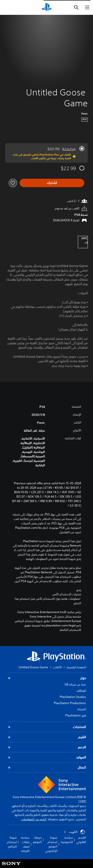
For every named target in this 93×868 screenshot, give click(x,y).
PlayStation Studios (73, 697)
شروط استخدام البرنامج (12, 842)
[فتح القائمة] (87, 7)
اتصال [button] (46, 768)
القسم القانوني (81, 840)
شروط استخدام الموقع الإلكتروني (51, 844)
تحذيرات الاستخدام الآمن (67, 594)
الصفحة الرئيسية (76, 667)
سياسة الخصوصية (67, 840)
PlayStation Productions (70, 703)
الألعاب (57, 667)
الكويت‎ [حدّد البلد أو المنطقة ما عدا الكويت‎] (74, 832)
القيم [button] (46, 737)
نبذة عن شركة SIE (75, 684)
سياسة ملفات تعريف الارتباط (25, 844)
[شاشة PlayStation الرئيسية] (47, 7)
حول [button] (46, 678)
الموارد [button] (46, 757)
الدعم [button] (46, 747)
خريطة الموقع (37, 840)
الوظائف (81, 691)
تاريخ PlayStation (76, 715)
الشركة (82, 709)
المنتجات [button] (46, 727)
